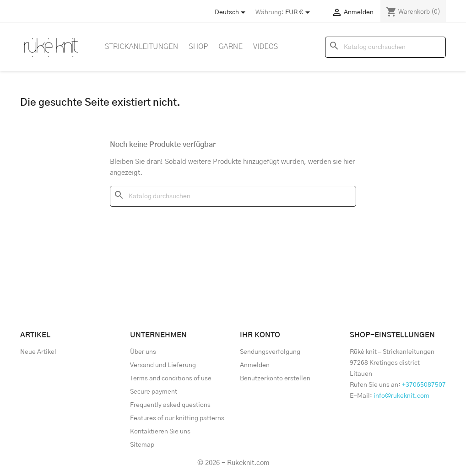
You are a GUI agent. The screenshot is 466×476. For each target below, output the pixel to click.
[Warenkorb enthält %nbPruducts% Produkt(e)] (413, 12)
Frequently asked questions (170, 405)
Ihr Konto (260, 335)
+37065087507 (424, 385)
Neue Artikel (38, 352)
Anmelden (255, 365)
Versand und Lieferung (163, 365)
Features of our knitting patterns (177, 418)
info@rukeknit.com (401, 396)
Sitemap (142, 445)
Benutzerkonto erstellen (275, 379)
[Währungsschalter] (299, 12)
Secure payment (154, 392)
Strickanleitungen (141, 47)
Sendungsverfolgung (270, 352)
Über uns (143, 352)
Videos (266, 47)
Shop (198, 47)
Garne (230, 47)
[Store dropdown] (232, 12)
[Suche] (385, 47)
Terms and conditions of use (171, 379)
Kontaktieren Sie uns (160, 432)
